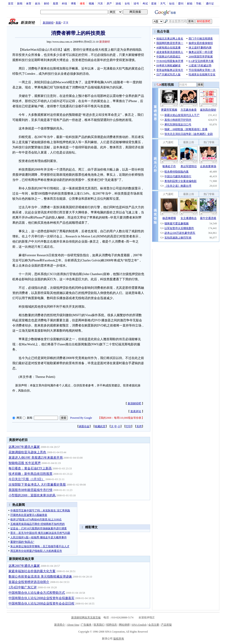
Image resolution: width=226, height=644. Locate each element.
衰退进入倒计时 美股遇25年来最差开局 (36, 458)
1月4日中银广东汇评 (23, 587)
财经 (47, 3)
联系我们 (99, 625)
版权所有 (119, 639)
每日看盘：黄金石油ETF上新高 (30, 468)
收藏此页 (100, 426)
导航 (199, 3)
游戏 (118, 3)
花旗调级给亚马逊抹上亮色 (27, 452)
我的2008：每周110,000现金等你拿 (121, 418)
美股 (58, 23)
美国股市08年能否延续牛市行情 (30, 490)
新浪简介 (60, 625)
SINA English (139, 625)
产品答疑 (166, 625)
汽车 (100, 3)
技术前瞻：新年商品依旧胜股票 (30, 474)
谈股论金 (84, 426)
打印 (128, 426)
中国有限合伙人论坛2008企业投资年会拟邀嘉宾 (41, 598)
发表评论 (136, 411)
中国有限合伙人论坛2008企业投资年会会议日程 (41, 603)
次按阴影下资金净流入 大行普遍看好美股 (37, 485)
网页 (19, 418)
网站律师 (124, 625)
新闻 (20, 3)
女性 (127, 3)
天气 (163, 3)
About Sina (73, 625)
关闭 (139, 426)
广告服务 (86, 625)
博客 (73, 3)
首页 (11, 3)
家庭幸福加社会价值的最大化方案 (32, 571)
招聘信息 (112, 625)
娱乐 (38, 3)
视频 (91, 3)
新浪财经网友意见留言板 (86, 618)
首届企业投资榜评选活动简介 (29, 582)
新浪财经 (48, 23)
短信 (172, 3)
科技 (65, 3)
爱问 (181, 3)
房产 (109, 3)
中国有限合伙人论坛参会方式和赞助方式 (37, 593)
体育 (29, 3)
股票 (56, 3)
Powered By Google (81, 418)
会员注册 (154, 625)
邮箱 (190, 3)
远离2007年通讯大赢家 (24, 447)
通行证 (210, 3)
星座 (154, 3)
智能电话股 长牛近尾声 (25, 463)
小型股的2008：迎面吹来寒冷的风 (32, 495)
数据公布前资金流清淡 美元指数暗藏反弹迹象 (40, 577)
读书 (136, 3)
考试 (145, 3)
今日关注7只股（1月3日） (27, 479)
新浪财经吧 (134, 403)
